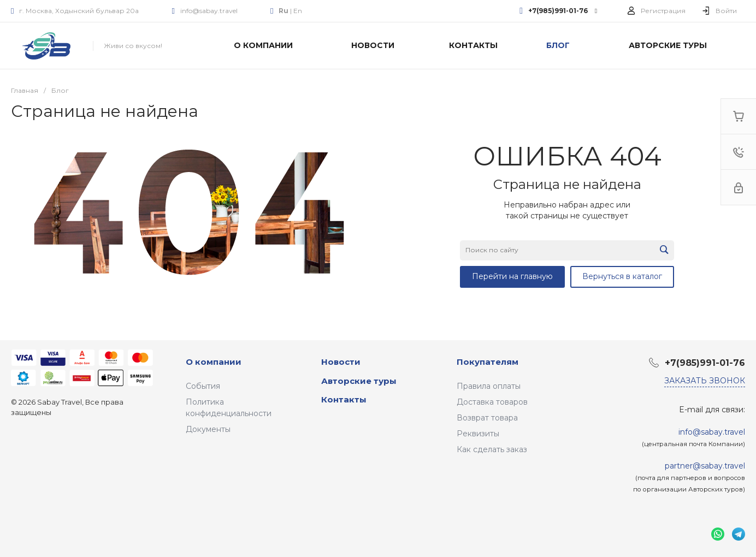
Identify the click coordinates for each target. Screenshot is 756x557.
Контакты (344, 399)
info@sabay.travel (209, 11)
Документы (208, 429)
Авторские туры (359, 381)
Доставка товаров (492, 402)
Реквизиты (478, 434)
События (203, 386)
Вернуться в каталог (622, 276)
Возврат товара (487, 418)
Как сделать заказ (492, 449)
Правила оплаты (489, 386)
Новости (341, 362)
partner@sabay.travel (705, 466)
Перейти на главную (512, 276)
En (298, 11)
